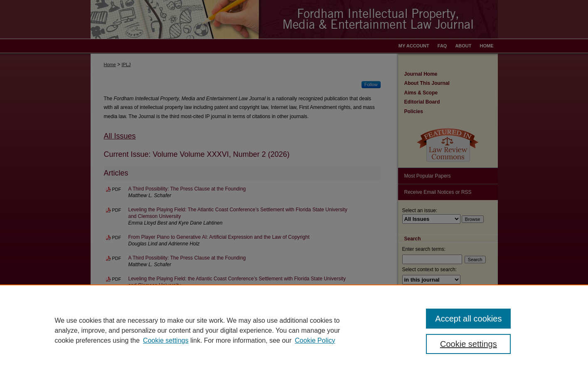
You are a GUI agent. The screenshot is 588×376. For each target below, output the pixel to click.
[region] (294, 330)
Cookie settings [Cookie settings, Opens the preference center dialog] (469, 344)
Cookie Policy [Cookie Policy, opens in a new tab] (315, 340)
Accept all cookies (468, 319)
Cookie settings (166, 340)
